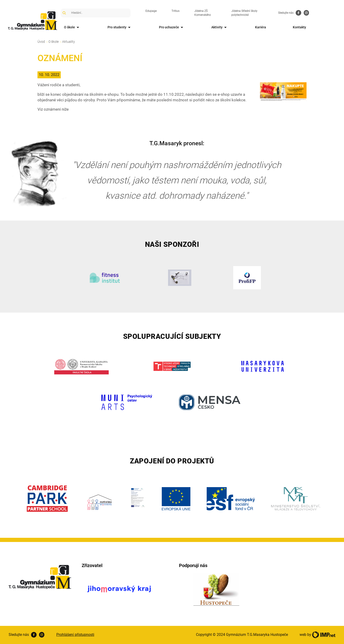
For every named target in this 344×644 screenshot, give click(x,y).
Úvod (41, 42)
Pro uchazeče (183, 28)
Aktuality (69, 42)
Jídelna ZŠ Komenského (215, 13)
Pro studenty (126, 28)
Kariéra (282, 27)
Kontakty (325, 27)
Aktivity (236, 28)
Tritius (181, 13)
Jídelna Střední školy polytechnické (267, 13)
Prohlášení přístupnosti (75, 635)
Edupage (157, 13)
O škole (73, 28)
